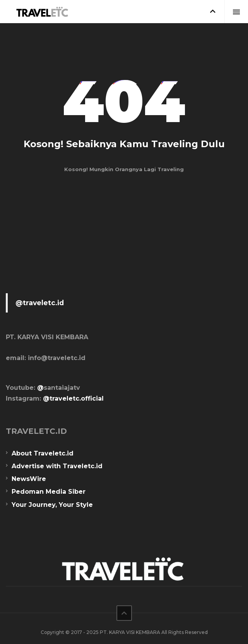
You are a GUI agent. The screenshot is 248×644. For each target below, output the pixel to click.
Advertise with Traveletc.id (57, 466)
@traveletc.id (40, 303)
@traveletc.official (73, 398)
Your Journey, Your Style (52, 505)
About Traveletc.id (43, 453)
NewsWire (29, 479)
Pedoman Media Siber (49, 492)
